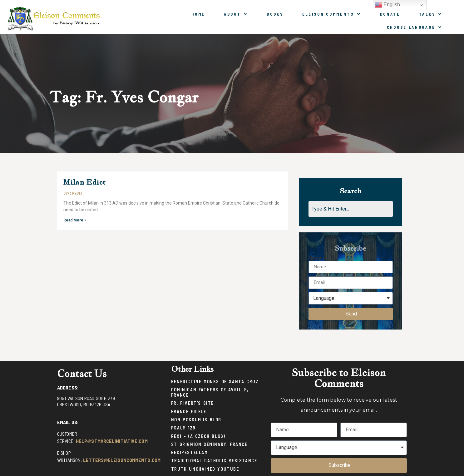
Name (315, 258)
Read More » (75, 220)
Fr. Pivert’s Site (193, 403)
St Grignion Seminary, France (209, 444)
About (236, 14)
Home (198, 14)
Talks (431, 14)
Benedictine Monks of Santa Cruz (215, 382)
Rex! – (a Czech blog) (198, 436)
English (387, 5)
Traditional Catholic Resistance (214, 461)
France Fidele (189, 412)
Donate (390, 14)
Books (275, 14)
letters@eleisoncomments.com (122, 460)
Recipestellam (190, 452)
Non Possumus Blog (196, 420)
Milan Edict (85, 182)
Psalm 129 (183, 428)
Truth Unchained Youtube (205, 469)
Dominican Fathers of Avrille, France (210, 392)
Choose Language (415, 27)
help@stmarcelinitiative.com (112, 441)
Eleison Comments (332, 14)
